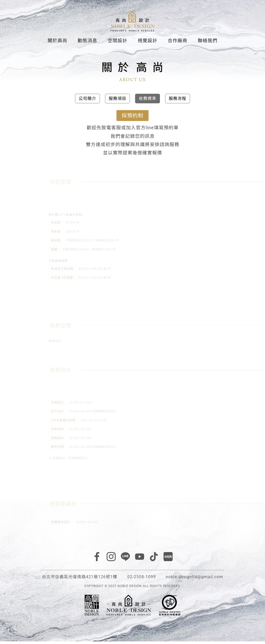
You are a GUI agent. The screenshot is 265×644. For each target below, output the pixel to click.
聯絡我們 (208, 42)
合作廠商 (178, 42)
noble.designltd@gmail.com (194, 579)
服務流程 (178, 101)
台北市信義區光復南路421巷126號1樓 (80, 579)
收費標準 (148, 101)
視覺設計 (148, 42)
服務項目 (117, 101)
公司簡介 (87, 101)
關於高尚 (57, 42)
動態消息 (87, 42)
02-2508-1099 (142, 579)
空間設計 (117, 42)
